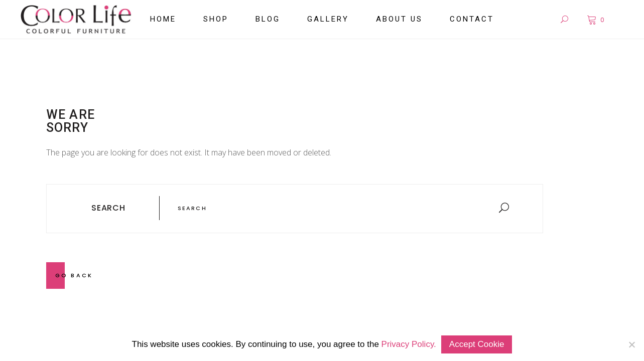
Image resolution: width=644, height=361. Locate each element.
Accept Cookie (477, 344)
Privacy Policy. (409, 344)
